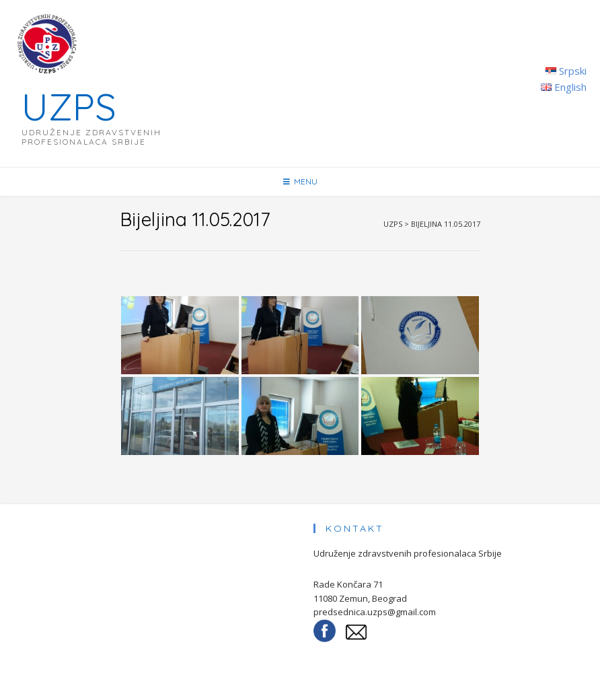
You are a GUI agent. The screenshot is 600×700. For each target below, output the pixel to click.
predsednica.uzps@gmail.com (375, 612)
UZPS (69, 106)
